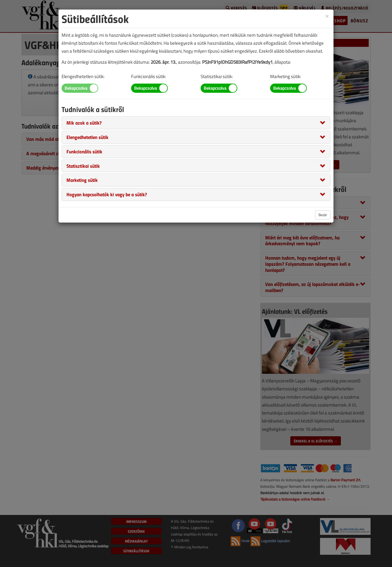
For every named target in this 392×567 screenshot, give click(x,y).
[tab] (196, 123)
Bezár (323, 215)
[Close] (327, 16)
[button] (84, 122)
